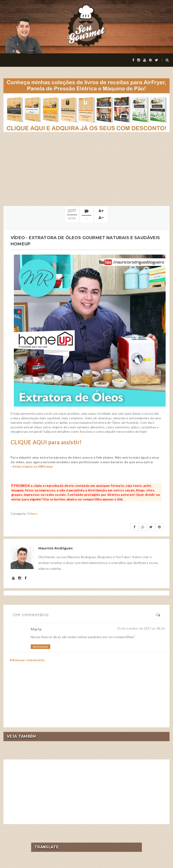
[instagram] (139, 60)
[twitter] (157, 60)
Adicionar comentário (27, 660)
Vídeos (32, 513)
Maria (36, 629)
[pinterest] (150, 60)
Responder (40, 647)
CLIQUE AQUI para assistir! (46, 442)
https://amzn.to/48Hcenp (33, 466)
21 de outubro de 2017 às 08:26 (141, 628)
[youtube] (145, 60)
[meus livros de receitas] (86, 105)
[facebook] (133, 60)
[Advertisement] (86, 169)
